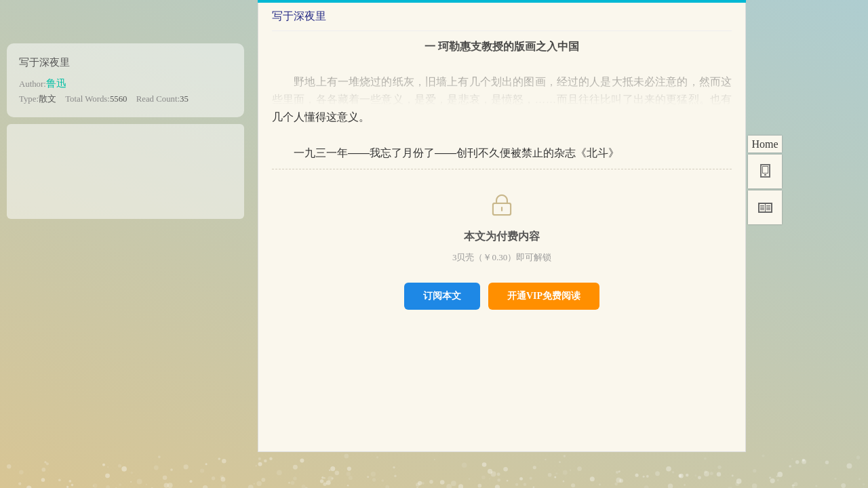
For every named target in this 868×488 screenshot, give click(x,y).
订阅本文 (442, 296)
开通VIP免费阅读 (544, 296)
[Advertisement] (125, 167)
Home (765, 144)
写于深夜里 (44, 62)
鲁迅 (56, 83)
